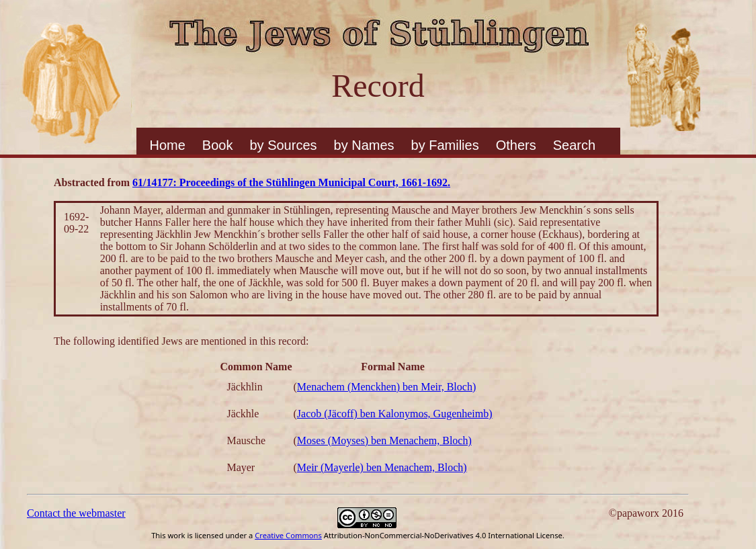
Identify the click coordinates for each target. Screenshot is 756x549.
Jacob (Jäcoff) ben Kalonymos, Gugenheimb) (395, 414)
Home (168, 145)
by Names (364, 145)
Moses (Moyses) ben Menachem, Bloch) (384, 440)
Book (218, 145)
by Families (445, 145)
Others (516, 145)
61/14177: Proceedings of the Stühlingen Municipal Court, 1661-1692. (291, 182)
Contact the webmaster (76, 513)
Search (574, 145)
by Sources (283, 145)
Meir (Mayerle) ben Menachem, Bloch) (382, 467)
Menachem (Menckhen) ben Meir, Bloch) (386, 387)
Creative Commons (288, 535)
